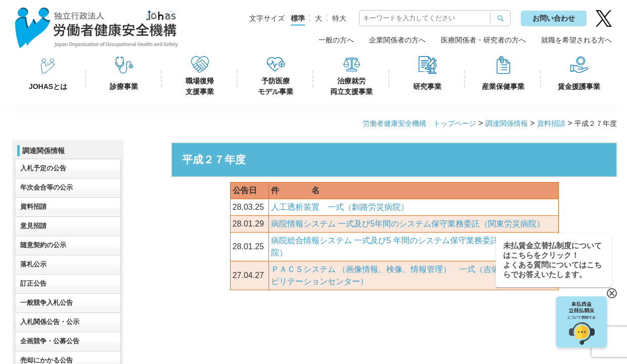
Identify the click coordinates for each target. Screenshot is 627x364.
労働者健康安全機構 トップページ (419, 123)
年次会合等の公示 (47, 187)
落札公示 (33, 264)
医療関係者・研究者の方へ (483, 40)
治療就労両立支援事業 (351, 86)
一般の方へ (336, 40)
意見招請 (33, 226)
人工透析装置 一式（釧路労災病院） (340, 207)
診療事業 (124, 86)
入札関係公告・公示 (50, 322)
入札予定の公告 (43, 168)
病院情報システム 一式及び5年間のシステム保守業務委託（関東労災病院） (408, 224)
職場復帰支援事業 (200, 86)
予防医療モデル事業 (276, 86)
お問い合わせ (554, 18)
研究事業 (427, 86)
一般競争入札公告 (47, 303)
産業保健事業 (503, 86)
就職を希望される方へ (576, 40)
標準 (298, 18)
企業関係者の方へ (397, 40)
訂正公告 (33, 283)
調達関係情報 (507, 123)
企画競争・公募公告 (50, 341)
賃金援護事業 (579, 86)
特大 (339, 18)
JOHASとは (48, 86)
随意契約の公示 (43, 245)
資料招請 (551, 123)
